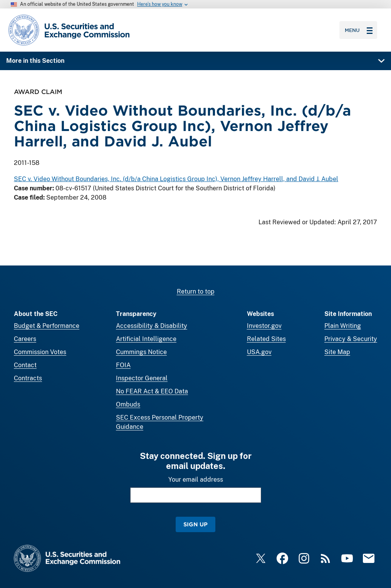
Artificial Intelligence (146, 339)
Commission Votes (40, 352)
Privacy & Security (351, 339)
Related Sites (266, 339)
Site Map (337, 352)
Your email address (196, 480)
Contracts (28, 378)
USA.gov (259, 352)
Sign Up (195, 524)
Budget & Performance (47, 326)
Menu (359, 30)
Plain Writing (343, 326)
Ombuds (128, 404)
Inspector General (142, 378)
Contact (25, 365)
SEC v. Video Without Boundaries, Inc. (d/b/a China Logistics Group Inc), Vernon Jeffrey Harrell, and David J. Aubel (176, 179)
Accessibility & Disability (152, 326)
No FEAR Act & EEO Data (152, 391)
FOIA (123, 365)
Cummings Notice (141, 352)
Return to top (196, 291)
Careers (25, 339)
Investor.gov (264, 326)
